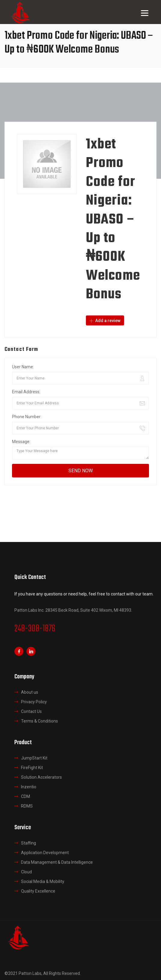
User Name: (23, 367)
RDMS (27, 806)
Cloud (26, 872)
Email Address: (26, 392)
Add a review (105, 321)
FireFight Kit (32, 768)
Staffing (29, 843)
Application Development (45, 853)
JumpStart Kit (34, 758)
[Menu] (145, 13)
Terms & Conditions (39, 721)
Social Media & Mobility (43, 881)
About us (30, 692)
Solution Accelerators (41, 777)
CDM (26, 796)
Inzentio (29, 787)
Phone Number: (27, 417)
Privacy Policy (34, 702)
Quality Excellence (38, 891)
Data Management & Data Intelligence (57, 862)
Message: (21, 442)
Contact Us (31, 711)
